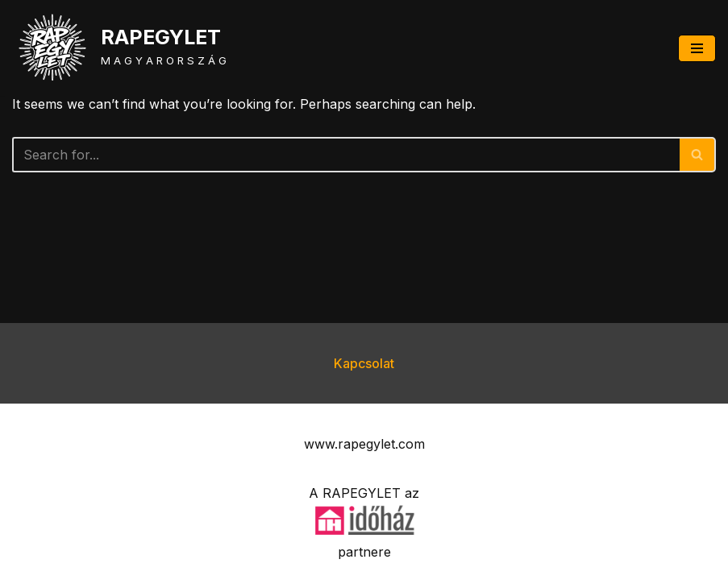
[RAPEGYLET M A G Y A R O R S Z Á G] (119, 48)
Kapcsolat (364, 363)
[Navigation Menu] (697, 48)
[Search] (346, 155)
